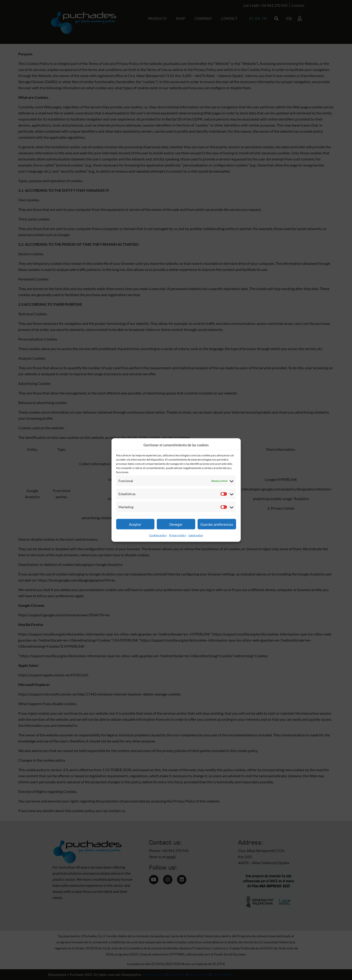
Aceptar (135, 524)
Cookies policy (158, 535)
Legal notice (196, 535)
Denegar (176, 524)
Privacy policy (178, 535)
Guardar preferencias (217, 524)
